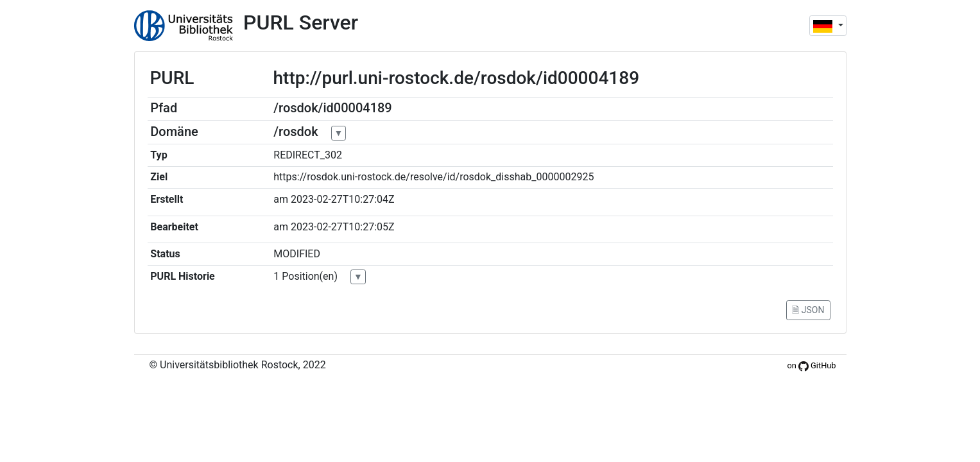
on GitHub (811, 365)
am (281, 199)
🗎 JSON (808, 310)
